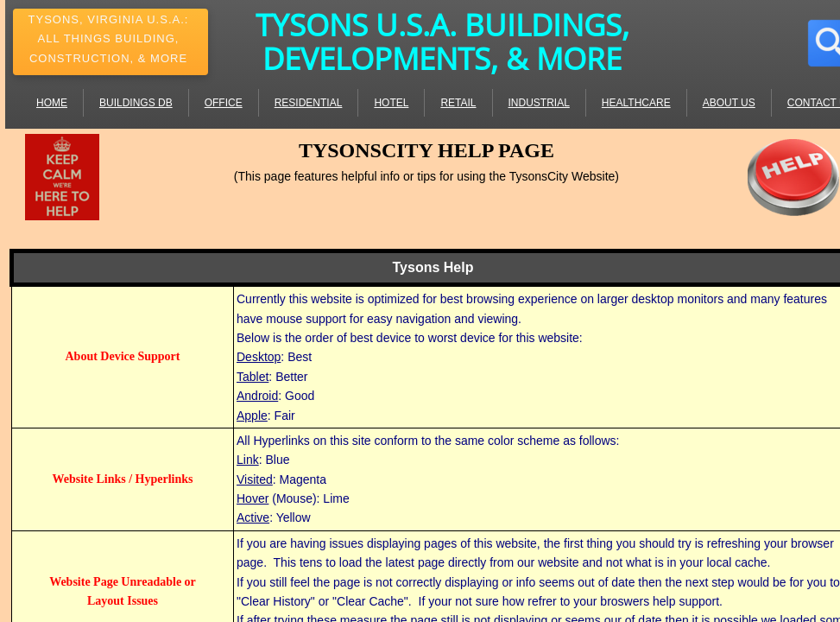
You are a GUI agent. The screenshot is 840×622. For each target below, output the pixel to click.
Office (224, 103)
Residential (309, 103)
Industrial (539, 103)
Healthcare (636, 103)
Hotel (391, 103)
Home (52, 103)
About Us (729, 103)
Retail (458, 103)
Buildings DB (136, 103)
